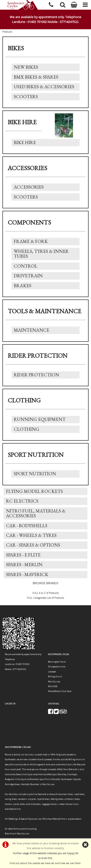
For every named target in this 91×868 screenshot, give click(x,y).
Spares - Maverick (27, 574)
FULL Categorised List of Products (45, 598)
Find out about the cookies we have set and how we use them (45, 863)
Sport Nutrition (35, 474)
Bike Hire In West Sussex (17, 834)
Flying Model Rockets (34, 491)
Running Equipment (40, 419)
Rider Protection (37, 375)
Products (7, 32)
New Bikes (26, 67)
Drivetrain (28, 276)
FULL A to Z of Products (46, 593)
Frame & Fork (31, 241)
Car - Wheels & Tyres (31, 535)
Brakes (23, 286)
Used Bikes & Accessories (44, 87)
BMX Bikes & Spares (36, 77)
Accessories (29, 187)
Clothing (27, 429)
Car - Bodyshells (27, 526)
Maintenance (32, 330)
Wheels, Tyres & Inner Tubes (41, 254)
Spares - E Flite (23, 555)
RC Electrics (22, 501)
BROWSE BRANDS (46, 583)
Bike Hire (25, 142)
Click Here (66, 691)
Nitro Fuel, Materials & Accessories (36, 513)
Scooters (26, 97)
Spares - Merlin (24, 565)
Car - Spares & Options (33, 545)
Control (26, 266)
